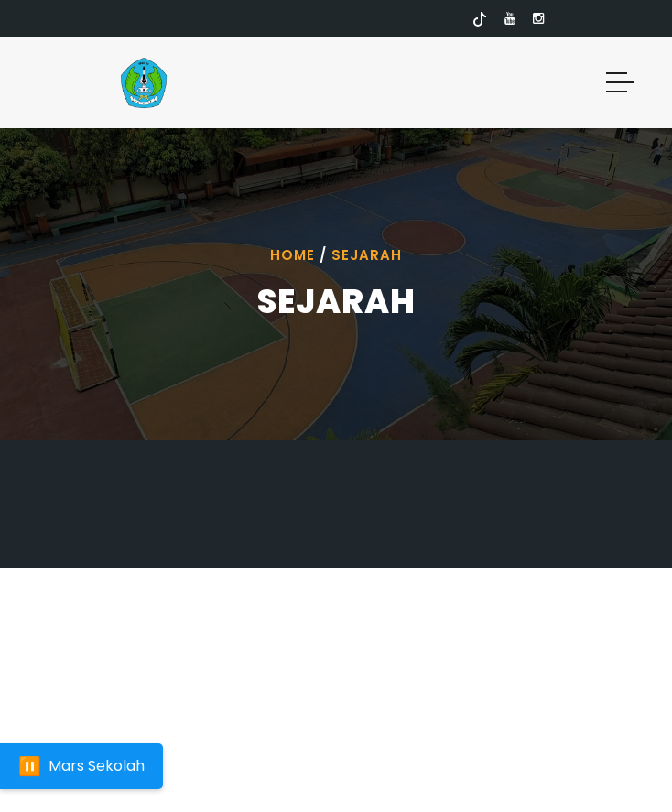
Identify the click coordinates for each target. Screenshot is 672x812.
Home (293, 255)
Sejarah (367, 255)
